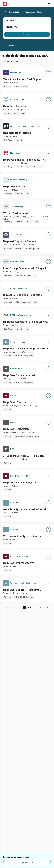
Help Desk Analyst (14, 186)
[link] (7, 608)
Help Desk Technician (16, 429)
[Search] (27, 34)
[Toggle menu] (49, 4)
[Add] (49, 73)
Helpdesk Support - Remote (20, 241)
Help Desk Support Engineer (20, 482)
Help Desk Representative (19, 563)
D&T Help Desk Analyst (17, 133)
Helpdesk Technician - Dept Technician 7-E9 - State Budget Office (26, 349)
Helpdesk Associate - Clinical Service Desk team (25, 322)
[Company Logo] (6, 73)
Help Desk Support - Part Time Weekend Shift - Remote (21, 590)
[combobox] (25, 21)
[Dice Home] (5, 4)
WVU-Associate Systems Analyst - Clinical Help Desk (23, 536)
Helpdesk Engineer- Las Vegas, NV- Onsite (24, 160)
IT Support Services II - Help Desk (23, 456)
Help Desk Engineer (15, 106)
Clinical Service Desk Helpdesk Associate (21, 295)
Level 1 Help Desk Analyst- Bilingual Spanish (25, 268)
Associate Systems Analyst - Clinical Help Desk (25, 509)
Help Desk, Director (15, 402)
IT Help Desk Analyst (16, 213)
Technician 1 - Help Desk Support (23, 79)
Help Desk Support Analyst (19, 375)
